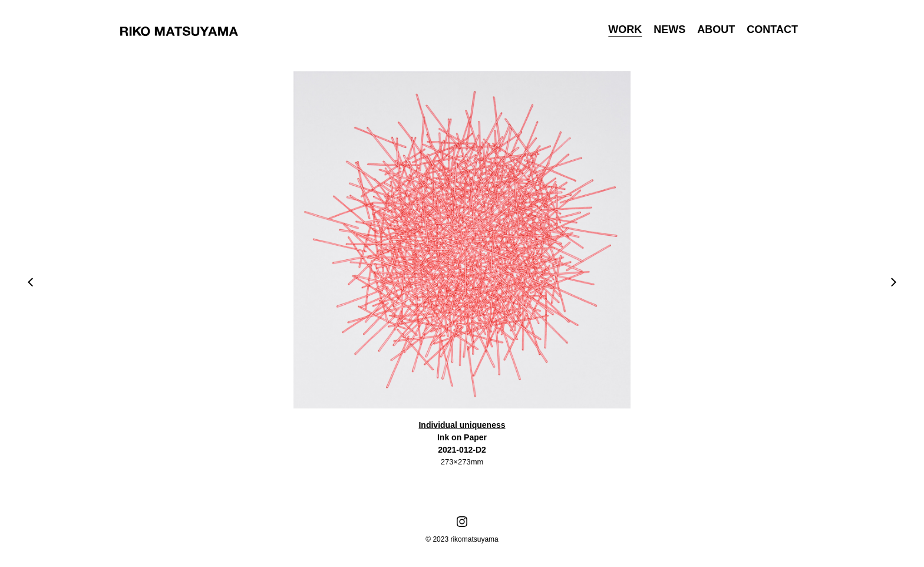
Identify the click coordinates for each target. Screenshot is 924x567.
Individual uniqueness (462, 425)
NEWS (669, 29)
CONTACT (772, 29)
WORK (625, 29)
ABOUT (716, 29)
